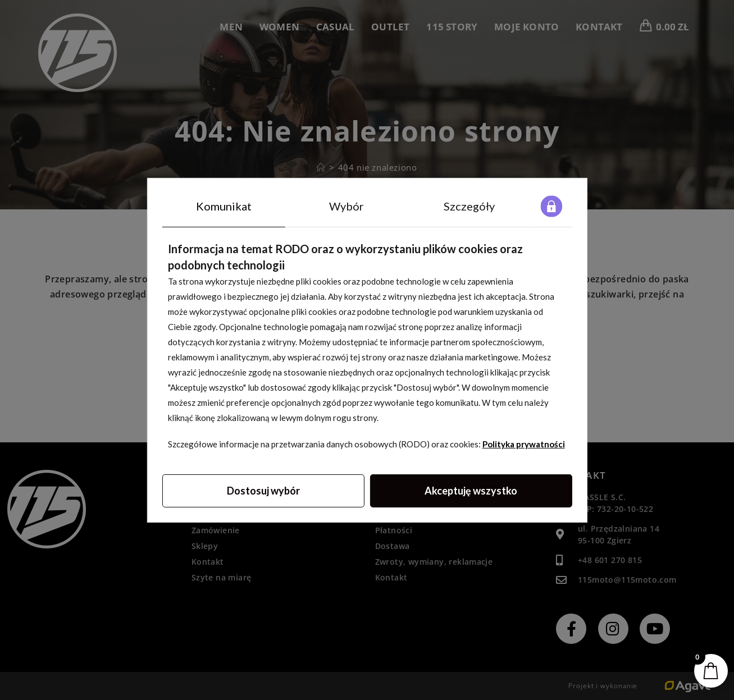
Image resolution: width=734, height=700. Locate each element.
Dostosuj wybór (263, 490)
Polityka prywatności (524, 443)
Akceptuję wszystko (471, 490)
